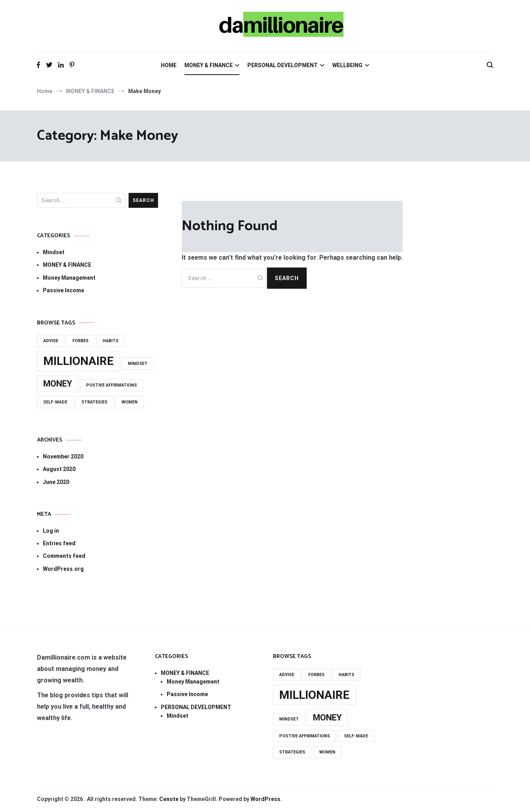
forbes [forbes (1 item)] (80, 341)
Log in (51, 531)
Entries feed (59, 543)
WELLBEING (347, 65)
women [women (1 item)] (130, 402)
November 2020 (63, 456)
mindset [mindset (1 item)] (138, 364)
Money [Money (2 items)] (58, 384)
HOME (169, 65)
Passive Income (63, 290)
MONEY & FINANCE (209, 65)
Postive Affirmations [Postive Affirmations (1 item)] (111, 385)
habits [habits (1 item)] (110, 341)
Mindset (54, 252)
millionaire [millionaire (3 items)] (78, 361)
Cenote (169, 799)
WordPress (265, 799)
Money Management (69, 278)
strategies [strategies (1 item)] (94, 402)
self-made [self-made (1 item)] (55, 402)
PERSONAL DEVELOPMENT (282, 65)
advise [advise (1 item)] (51, 341)
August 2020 (59, 469)
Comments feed (64, 556)
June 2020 (56, 482)
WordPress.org (63, 569)
